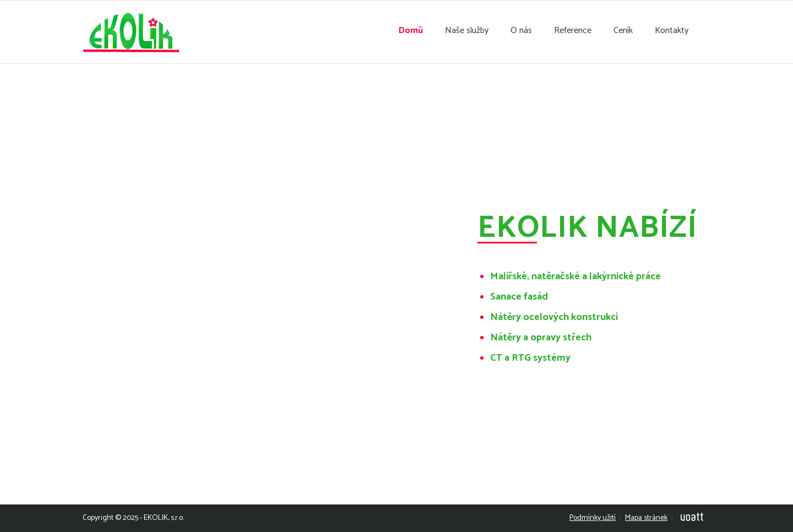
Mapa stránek (646, 518)
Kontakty (672, 31)
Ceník (623, 31)
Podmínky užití (593, 518)
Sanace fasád (519, 297)
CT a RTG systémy (530, 358)
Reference (573, 31)
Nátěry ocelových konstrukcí (554, 317)
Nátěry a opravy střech (541, 338)
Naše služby (467, 31)
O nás (521, 31)
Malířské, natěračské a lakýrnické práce (575, 276)
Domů (411, 31)
